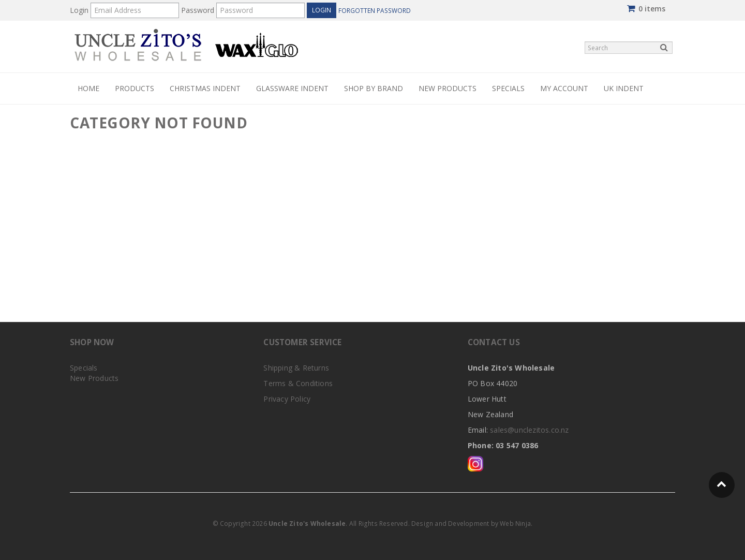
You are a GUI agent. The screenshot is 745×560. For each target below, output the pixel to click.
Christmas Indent (205, 88)
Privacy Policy (287, 399)
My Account (564, 88)
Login (79, 10)
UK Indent (624, 88)
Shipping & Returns (296, 368)
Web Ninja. (516, 524)
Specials (508, 88)
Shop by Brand (374, 88)
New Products (448, 88)
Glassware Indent (292, 88)
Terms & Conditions (298, 383)
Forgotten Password (375, 10)
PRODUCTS (135, 88)
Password (198, 10)
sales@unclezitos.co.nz (529, 430)
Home (88, 88)
